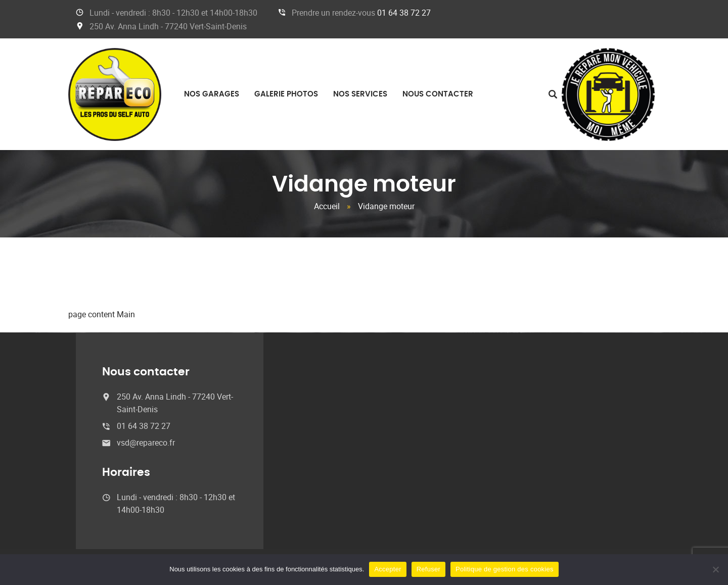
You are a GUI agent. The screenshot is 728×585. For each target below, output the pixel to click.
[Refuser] (715, 569)
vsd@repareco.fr (146, 443)
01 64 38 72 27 (404, 13)
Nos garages (212, 94)
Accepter (388, 569)
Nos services (360, 94)
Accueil (327, 206)
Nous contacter (438, 94)
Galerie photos (286, 94)
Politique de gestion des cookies (505, 569)
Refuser (428, 569)
